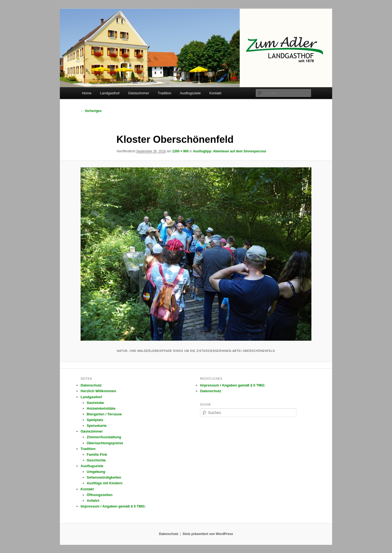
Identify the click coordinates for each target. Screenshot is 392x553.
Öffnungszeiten (100, 495)
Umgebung (96, 472)
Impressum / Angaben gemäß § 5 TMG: (113, 506)
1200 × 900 (180, 151)
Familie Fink (97, 454)
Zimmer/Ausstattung (104, 437)
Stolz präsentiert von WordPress (208, 534)
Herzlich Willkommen (98, 391)
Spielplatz (95, 420)
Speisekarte (97, 426)
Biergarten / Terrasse (104, 414)
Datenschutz (91, 385)
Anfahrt (93, 501)
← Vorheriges (91, 111)
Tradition (164, 93)
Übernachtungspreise (105, 443)
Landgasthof (110, 93)
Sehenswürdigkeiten (104, 477)
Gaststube (96, 403)
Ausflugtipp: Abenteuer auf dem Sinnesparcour (230, 151)
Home (87, 93)
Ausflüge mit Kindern (105, 483)
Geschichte (96, 460)
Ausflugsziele (190, 93)
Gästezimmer (138, 93)
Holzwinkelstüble (101, 408)
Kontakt (215, 93)
